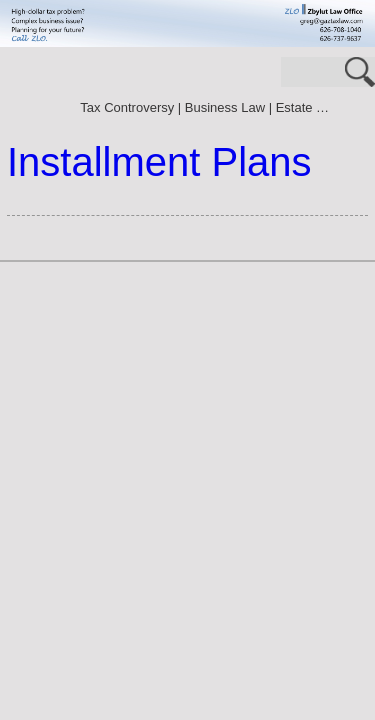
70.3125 (35, 85)
